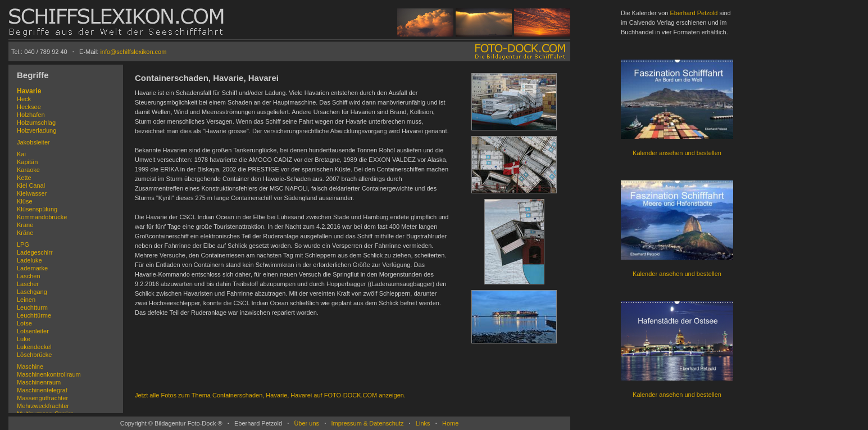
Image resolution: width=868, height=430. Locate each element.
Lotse (24, 323)
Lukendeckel (34, 347)
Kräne (25, 233)
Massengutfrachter (42, 398)
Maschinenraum (39, 382)
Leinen (26, 300)
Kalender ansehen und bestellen (677, 153)
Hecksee (29, 107)
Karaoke (28, 170)
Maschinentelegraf (42, 390)
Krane (25, 225)
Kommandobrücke (42, 217)
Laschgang (32, 292)
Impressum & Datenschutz (367, 423)
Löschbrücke (34, 355)
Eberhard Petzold (694, 13)
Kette (24, 178)
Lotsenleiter (33, 331)
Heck (24, 99)
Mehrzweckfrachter (43, 406)
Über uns (306, 423)
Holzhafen (31, 115)
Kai (21, 154)
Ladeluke (29, 260)
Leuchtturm (32, 307)
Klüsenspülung (37, 209)
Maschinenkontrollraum (49, 374)
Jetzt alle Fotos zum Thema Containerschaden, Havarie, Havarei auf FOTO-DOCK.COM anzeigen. (270, 395)
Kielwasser (32, 193)
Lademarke (32, 268)
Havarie (29, 91)
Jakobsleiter (33, 142)
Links (423, 423)
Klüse (25, 201)
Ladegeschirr (35, 252)
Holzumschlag (36, 123)
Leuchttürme (34, 315)
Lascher (28, 284)
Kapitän (27, 162)
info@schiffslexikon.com (133, 52)
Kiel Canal (31, 185)
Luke (24, 339)
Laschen (29, 276)
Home (450, 423)
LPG (23, 245)
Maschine (30, 366)
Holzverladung (37, 130)
